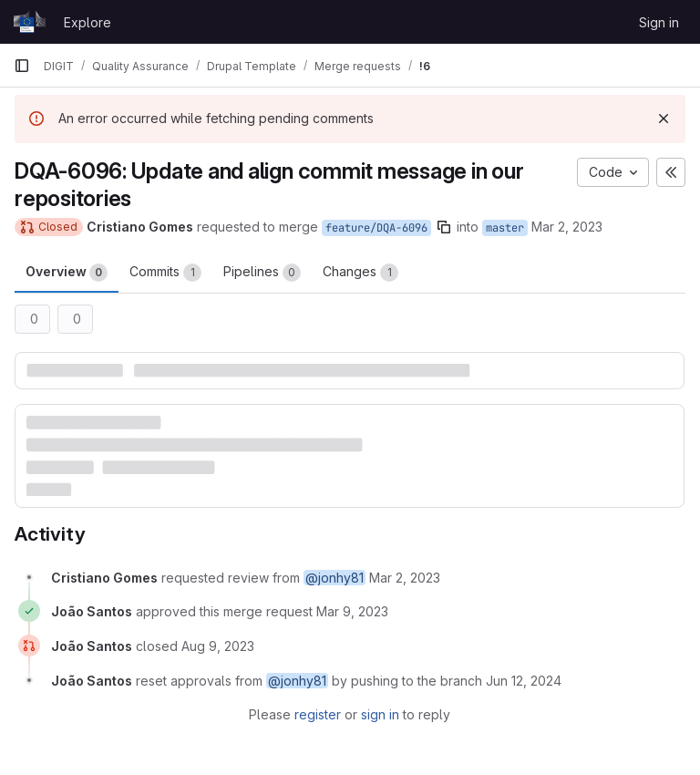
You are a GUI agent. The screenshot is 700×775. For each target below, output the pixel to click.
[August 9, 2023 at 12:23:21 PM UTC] (218, 646)
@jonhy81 (335, 578)
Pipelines (262, 273)
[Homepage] (30, 22)
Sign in (659, 22)
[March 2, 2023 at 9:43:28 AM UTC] (405, 578)
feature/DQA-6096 (376, 228)
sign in (380, 714)
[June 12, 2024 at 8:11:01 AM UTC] (524, 681)
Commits (165, 273)
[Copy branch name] (444, 227)
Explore (87, 22)
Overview (67, 273)
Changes (360, 273)
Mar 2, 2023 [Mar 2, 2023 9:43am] (567, 227)
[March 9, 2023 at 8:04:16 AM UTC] (352, 611)
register (318, 714)
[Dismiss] (664, 119)
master (505, 228)
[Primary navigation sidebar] (22, 66)
